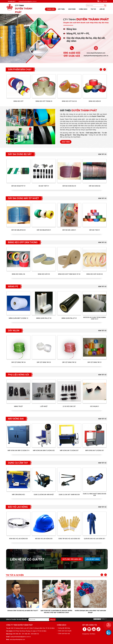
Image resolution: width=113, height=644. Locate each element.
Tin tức (93, 9)
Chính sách (83, 9)
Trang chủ (50, 9)
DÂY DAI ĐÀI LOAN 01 (69, 230)
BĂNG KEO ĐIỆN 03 (95, 101)
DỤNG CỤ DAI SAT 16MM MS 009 (69, 495)
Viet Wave (92, 634)
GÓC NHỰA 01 (95, 406)
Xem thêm (66, 142)
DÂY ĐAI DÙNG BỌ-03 (69, 186)
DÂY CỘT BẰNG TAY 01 (95, 362)
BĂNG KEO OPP (18, 101)
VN (104, 1)
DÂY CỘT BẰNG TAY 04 (18, 362)
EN (106, 1)
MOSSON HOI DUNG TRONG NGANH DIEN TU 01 (95, 318)
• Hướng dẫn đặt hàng (63, 628)
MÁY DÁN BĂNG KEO (18, 495)
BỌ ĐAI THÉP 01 (44, 186)
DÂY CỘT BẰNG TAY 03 (44, 362)
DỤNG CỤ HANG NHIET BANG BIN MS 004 (95, 495)
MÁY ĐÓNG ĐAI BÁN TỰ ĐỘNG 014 (18, 451)
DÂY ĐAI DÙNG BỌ (95, 186)
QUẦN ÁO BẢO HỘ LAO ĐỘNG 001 (95, 539)
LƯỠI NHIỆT (44, 406)
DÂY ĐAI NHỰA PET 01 (18, 186)
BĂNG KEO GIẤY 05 (44, 274)
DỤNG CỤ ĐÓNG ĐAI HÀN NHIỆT (44, 495)
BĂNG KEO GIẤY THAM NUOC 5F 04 (69, 274)
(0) (100, 1)
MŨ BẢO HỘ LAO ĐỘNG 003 (44, 539)
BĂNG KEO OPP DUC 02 (69, 101)
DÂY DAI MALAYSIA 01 (44, 230)
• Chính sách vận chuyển (64, 631)
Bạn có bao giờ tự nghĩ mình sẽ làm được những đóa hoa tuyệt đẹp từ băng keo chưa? (56, 612)
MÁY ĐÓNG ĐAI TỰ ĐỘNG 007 (69, 451)
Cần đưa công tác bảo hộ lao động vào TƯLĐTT (23, 611)
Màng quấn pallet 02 (44, 318)
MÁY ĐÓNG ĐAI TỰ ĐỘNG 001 (95, 451)
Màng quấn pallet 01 (69, 318)
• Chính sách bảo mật (63, 634)
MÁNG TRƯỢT (18, 406)
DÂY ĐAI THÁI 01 (95, 230)
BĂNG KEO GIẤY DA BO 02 (95, 274)
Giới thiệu (61, 9)
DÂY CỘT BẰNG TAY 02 (69, 362)
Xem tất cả (102, 154)
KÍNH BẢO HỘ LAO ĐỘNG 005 (18, 539)
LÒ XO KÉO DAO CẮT (69, 406)
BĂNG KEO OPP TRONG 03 (44, 101)
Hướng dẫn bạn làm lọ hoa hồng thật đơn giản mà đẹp (90, 612)
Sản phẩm (72, 9)
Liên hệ (102, 9)
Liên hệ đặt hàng (93, 559)
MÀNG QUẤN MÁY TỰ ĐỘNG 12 (18, 318)
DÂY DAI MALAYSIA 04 (18, 230)
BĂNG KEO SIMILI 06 (18, 274)
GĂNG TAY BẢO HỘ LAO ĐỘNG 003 (69, 539)
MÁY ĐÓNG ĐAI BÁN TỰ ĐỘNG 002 (44, 451)
